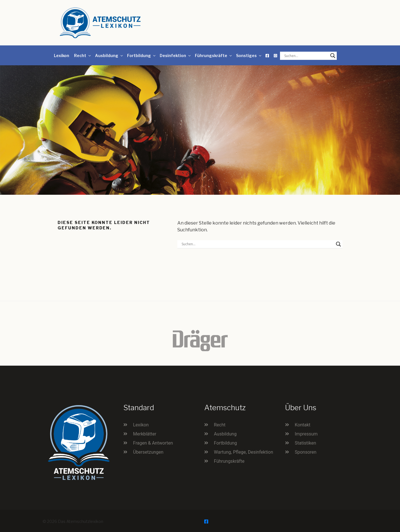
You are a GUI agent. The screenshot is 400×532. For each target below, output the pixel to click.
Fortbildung (142, 55)
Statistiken (305, 443)
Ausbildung (109, 55)
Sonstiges (249, 55)
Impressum (306, 434)
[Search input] (306, 56)
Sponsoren (306, 452)
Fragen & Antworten (153, 443)
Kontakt (303, 425)
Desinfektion (176, 55)
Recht (83, 55)
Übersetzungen (148, 452)
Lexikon (62, 55)
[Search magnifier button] (333, 56)
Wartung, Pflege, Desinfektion (244, 452)
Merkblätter (145, 434)
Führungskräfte (214, 55)
